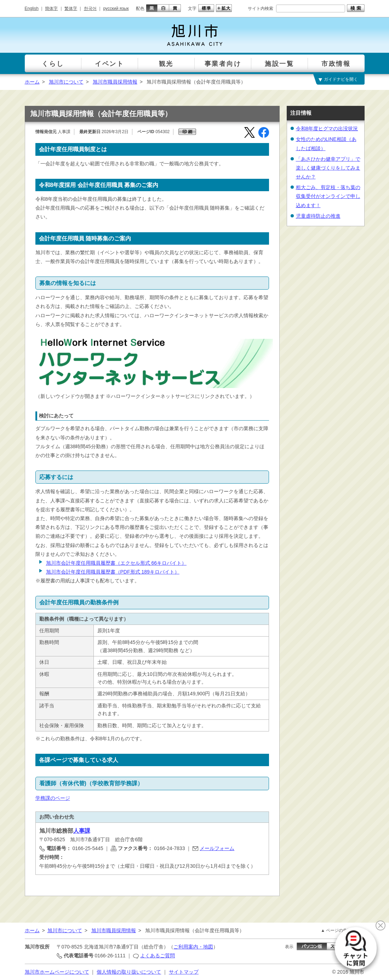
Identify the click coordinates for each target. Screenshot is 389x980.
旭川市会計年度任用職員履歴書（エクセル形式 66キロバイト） (116, 563)
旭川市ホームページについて (57, 972)
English (32, 8)
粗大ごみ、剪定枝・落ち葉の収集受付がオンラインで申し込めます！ (328, 196)
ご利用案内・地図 (193, 947)
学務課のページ (53, 798)
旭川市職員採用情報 (115, 82)
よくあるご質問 (158, 956)
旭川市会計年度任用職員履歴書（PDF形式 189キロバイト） (113, 572)
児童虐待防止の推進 (318, 216)
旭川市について (66, 82)
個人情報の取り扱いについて (129, 972)
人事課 (82, 831)
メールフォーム (217, 848)
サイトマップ (184, 972)
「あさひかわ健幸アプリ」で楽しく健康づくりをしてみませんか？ (328, 168)
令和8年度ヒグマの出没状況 (327, 129)
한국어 (90, 8)
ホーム (32, 82)
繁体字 (71, 8)
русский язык (116, 8)
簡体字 (51, 8)
